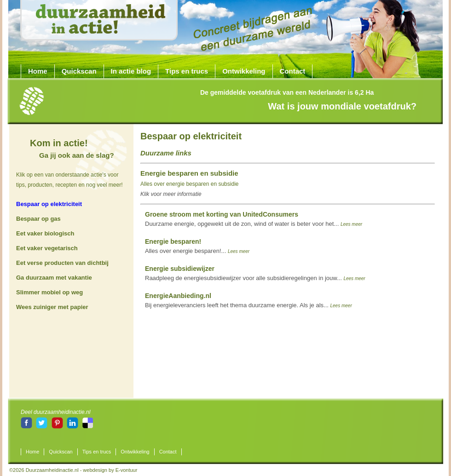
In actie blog (131, 71)
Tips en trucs (187, 71)
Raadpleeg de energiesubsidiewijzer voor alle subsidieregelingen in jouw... (255, 273)
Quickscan (79, 71)
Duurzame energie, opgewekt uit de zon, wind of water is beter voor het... (254, 219)
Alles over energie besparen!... (197, 246)
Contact (293, 71)
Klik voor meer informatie (171, 194)
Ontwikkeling (244, 71)
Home (38, 71)
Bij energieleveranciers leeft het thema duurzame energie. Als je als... (249, 300)
